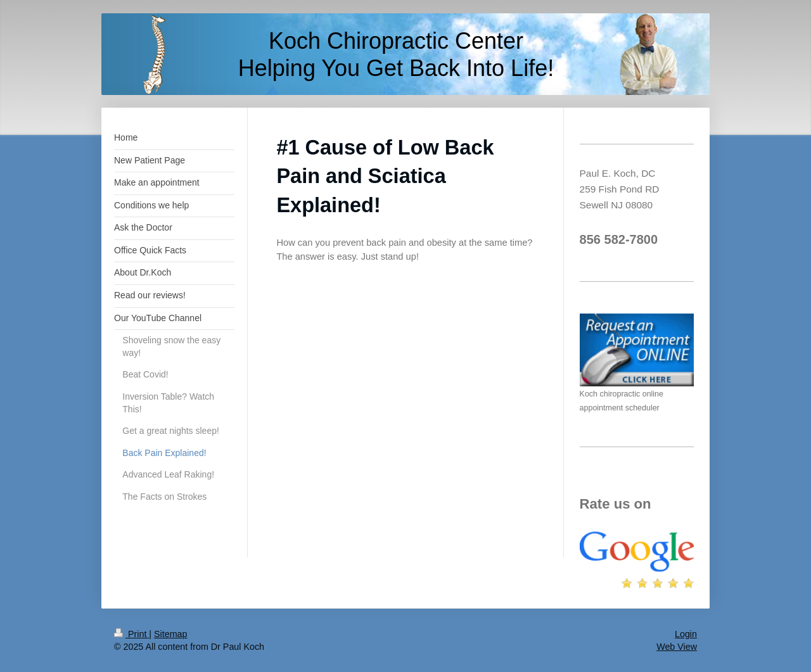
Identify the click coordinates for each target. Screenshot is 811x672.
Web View (677, 647)
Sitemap (170, 634)
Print (131, 634)
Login (686, 634)
